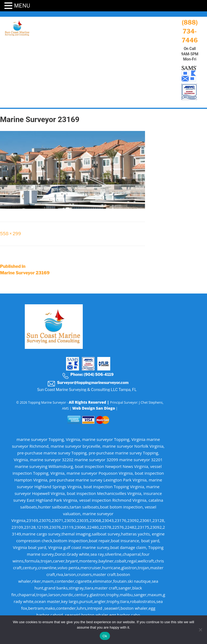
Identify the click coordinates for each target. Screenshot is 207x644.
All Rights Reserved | (89, 402)
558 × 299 (11, 234)
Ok (105, 636)
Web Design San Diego (94, 408)
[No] (200, 630)
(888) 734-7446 (190, 31)
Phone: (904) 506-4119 (88, 375)
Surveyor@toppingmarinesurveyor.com (88, 383)
